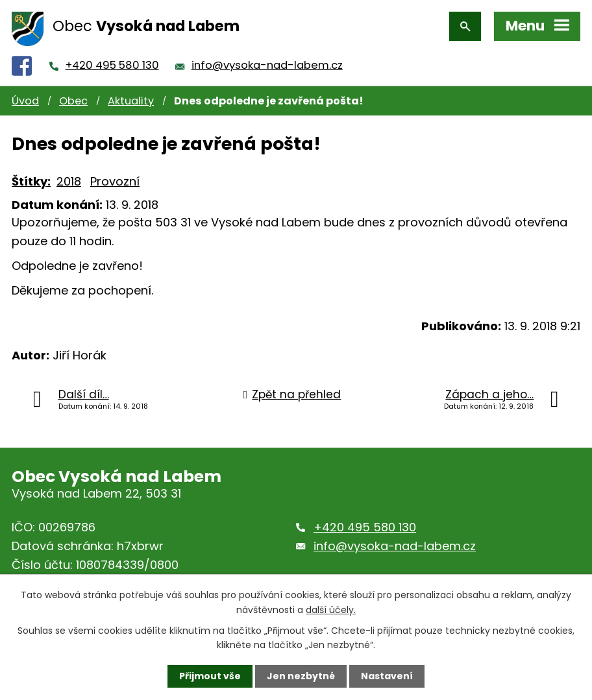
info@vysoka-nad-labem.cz (267, 65)
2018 (69, 181)
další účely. (331, 609)
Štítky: (31, 181)
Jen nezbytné (301, 676)
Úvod (25, 101)
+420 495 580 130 (112, 65)
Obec (73, 101)
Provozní (115, 181)
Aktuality (131, 101)
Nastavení (387, 676)
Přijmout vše (210, 676)
